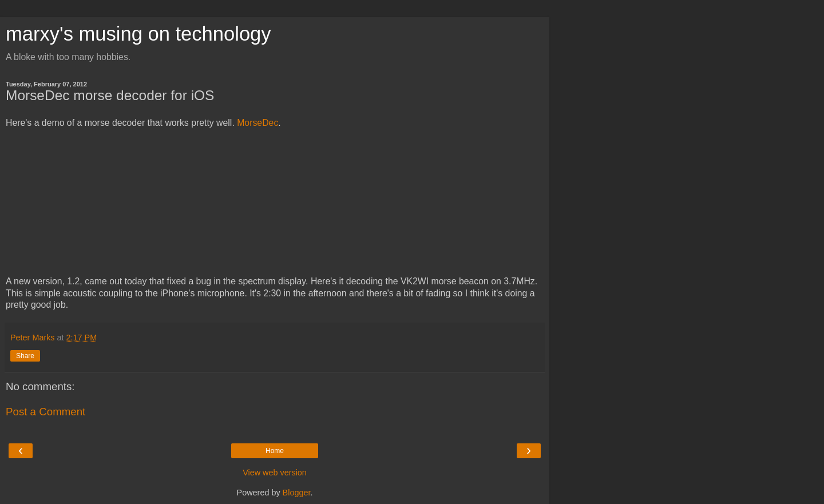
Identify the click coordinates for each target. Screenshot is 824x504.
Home (275, 451)
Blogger (297, 493)
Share (25, 356)
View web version (275, 473)
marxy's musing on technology (138, 34)
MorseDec (257, 123)
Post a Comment (45, 412)
